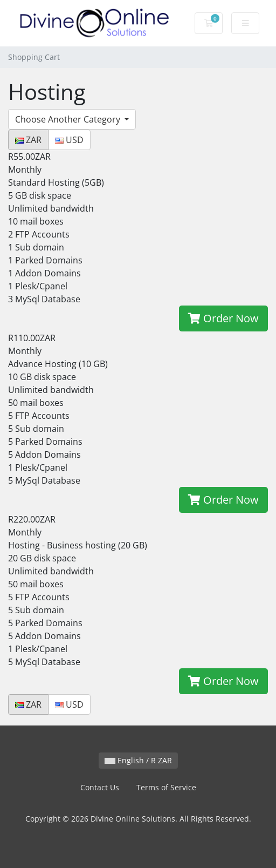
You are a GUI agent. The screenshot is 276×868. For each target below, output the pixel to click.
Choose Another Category (69, 119)
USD (69, 140)
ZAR (28, 140)
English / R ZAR (138, 760)
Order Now (223, 318)
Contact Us (100, 787)
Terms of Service (166, 787)
